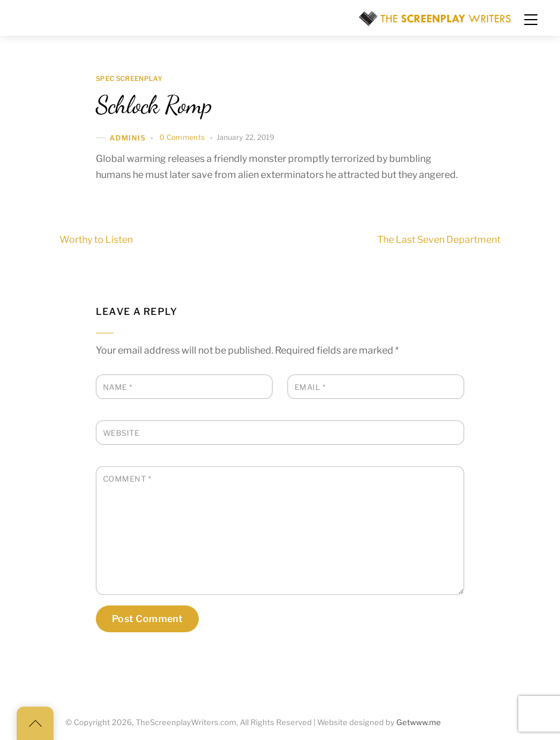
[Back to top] (35, 723)
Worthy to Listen (75, 240)
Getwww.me (419, 722)
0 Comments (182, 137)
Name (118, 387)
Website (121, 433)
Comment (127, 479)
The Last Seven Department (460, 240)
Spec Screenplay (129, 79)
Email (310, 387)
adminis (128, 138)
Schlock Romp (154, 105)
